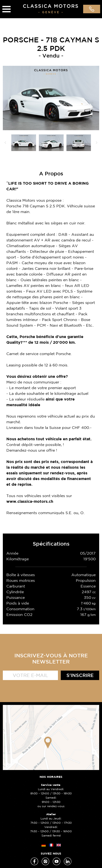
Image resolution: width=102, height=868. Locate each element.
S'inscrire (80, 675)
